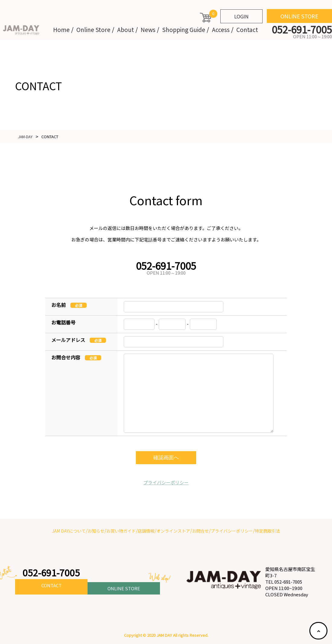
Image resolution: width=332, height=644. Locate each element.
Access (221, 29)
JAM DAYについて (69, 531)
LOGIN (241, 16)
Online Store (93, 29)
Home (61, 29)
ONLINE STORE (299, 16)
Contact (247, 29)
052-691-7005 (53, 573)
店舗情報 (146, 531)
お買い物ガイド (121, 531)
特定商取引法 (267, 531)
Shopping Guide (184, 29)
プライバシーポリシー (166, 482)
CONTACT (51, 587)
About (126, 29)
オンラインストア (173, 531)
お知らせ (96, 531)
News (148, 29)
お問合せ (200, 531)
